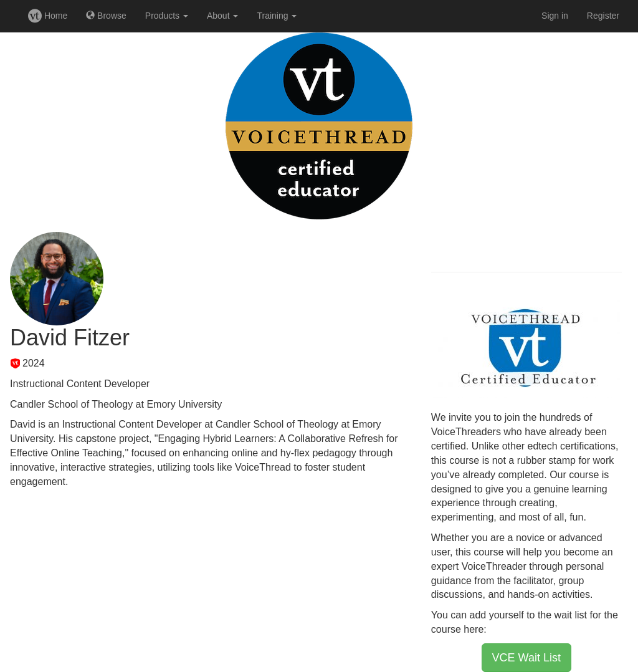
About (222, 16)
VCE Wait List (526, 658)
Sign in (555, 16)
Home (48, 16)
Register (603, 16)
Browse (106, 16)
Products (167, 16)
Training (277, 16)
